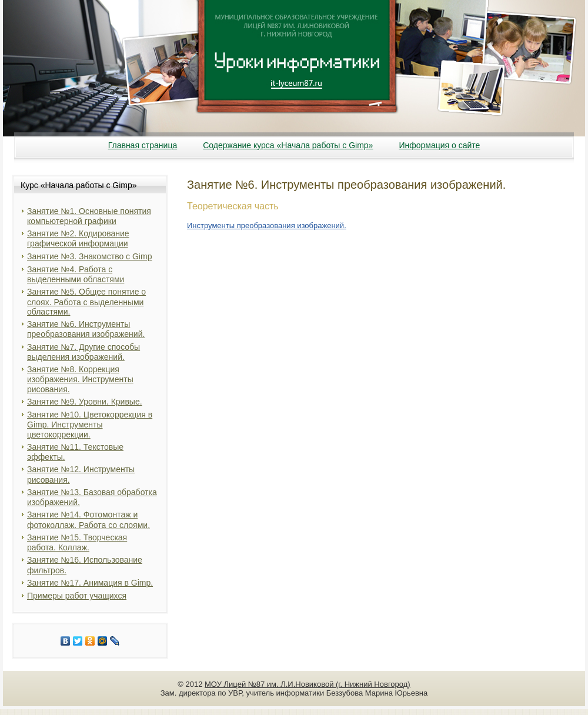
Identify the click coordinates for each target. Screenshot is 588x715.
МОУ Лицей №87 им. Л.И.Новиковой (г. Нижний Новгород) (308, 684)
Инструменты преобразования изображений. (267, 225)
